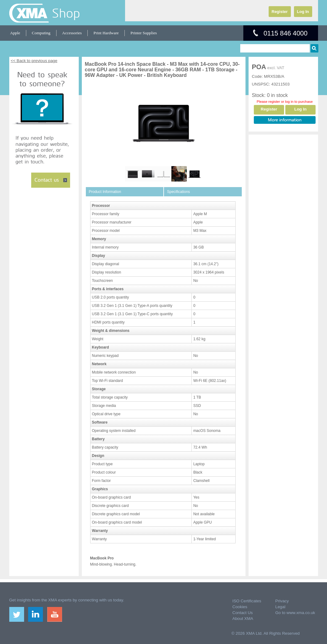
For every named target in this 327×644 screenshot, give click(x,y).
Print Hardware (106, 33)
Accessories (72, 33)
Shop (66, 13)
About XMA (243, 619)
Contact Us (243, 613)
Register (280, 12)
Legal (281, 607)
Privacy (282, 601)
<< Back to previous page (34, 61)
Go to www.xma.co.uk (295, 613)
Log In (303, 12)
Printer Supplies (144, 33)
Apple (15, 33)
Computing (41, 33)
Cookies (240, 607)
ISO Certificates (247, 601)
